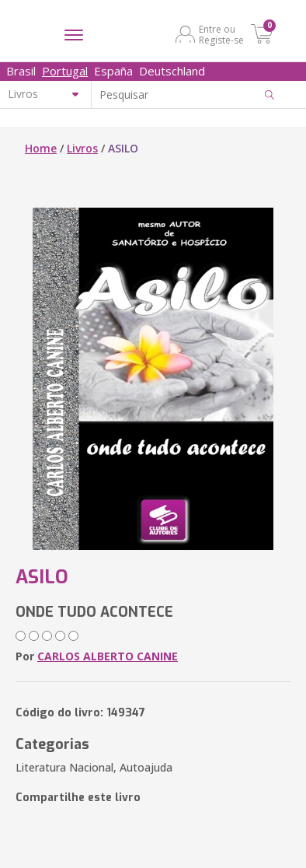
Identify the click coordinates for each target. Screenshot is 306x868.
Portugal (65, 71)
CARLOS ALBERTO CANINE (108, 656)
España (113, 71)
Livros (82, 148)
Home (41, 148)
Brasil (21, 71)
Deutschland (172, 71)
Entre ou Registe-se (221, 34)
